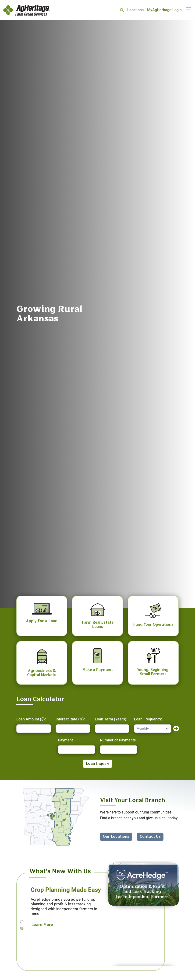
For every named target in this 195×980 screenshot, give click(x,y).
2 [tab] (22, 928)
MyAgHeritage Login (164, 10)
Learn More (42, 925)
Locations (135, 10)
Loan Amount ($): (31, 719)
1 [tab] (22, 922)
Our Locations (116, 837)
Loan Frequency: (148, 719)
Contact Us (150, 837)
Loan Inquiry (97, 764)
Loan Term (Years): (111, 719)
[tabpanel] (98, 911)
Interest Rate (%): (70, 719)
